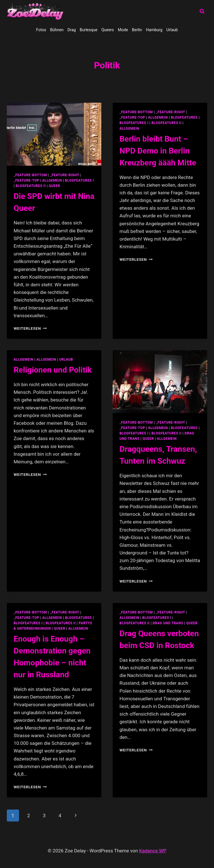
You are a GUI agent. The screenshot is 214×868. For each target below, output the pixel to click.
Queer (54, 186)
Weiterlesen (30, 328)
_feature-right (65, 175)
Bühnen (57, 30)
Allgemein (129, 129)
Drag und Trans (168, 623)
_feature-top (26, 180)
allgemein (52, 180)
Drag (72, 30)
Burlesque (89, 30)
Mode (123, 30)
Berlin (137, 30)
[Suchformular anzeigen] (202, 11)
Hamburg (154, 30)
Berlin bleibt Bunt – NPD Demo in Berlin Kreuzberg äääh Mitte (158, 151)
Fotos (41, 30)
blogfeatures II (31, 186)
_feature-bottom (30, 175)
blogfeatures (184, 117)
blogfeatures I (79, 180)
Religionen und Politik (53, 370)
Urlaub (172, 30)
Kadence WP (153, 851)
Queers (108, 30)
